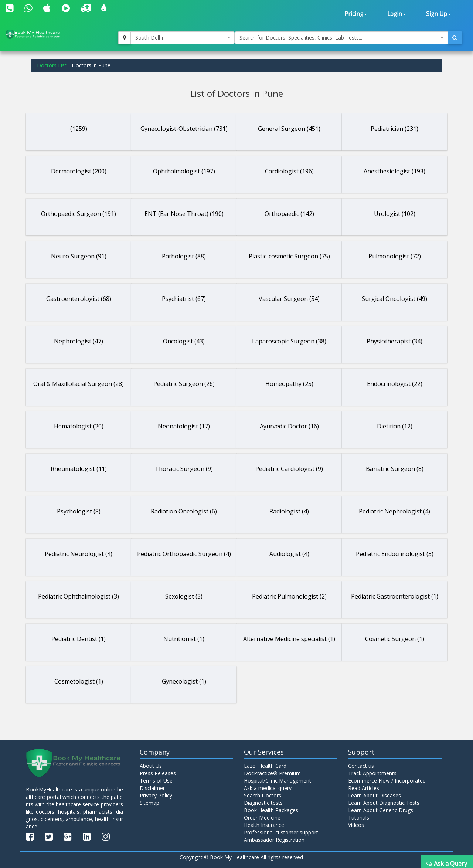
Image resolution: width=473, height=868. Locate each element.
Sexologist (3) (184, 596)
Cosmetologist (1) (79, 681)
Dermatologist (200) (79, 171)
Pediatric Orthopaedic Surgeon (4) (184, 554)
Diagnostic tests (263, 803)
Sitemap (149, 803)
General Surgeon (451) (289, 129)
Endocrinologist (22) (395, 384)
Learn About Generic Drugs (381, 810)
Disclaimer (152, 788)
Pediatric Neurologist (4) (79, 554)
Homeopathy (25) (289, 384)
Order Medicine (262, 818)
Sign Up (438, 14)
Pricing (356, 14)
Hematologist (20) (79, 426)
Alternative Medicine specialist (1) (289, 639)
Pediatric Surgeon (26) (184, 384)
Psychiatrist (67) (184, 299)
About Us (151, 766)
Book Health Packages (271, 810)
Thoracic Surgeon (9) (184, 469)
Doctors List (52, 65)
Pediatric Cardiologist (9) (289, 469)
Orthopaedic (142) (289, 214)
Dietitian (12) (395, 426)
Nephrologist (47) (79, 341)
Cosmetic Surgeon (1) (395, 639)
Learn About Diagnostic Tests (384, 803)
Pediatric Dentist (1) (79, 639)
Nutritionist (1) (184, 639)
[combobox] (183, 38)
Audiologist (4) (289, 554)
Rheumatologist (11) (79, 469)
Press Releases (158, 773)
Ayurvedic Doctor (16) (289, 426)
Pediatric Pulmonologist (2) (289, 596)
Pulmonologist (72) (395, 256)
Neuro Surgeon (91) (79, 256)
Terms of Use (156, 781)
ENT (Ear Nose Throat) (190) (184, 214)
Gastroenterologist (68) (79, 299)
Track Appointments (372, 773)
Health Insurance (264, 825)
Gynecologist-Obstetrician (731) (184, 129)
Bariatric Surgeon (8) (395, 469)
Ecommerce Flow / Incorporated (387, 781)
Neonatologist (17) (184, 426)
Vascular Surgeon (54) (289, 299)
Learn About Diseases (375, 795)
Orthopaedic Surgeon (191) (79, 214)
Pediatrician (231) (394, 129)
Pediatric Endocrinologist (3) (395, 554)
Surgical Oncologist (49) (394, 299)
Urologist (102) (395, 214)
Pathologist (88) (184, 256)
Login (397, 14)
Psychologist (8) (79, 511)
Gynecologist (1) (184, 681)
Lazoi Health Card (265, 766)
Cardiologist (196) (289, 171)
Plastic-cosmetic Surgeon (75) (289, 256)
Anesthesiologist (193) (394, 171)
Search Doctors (263, 795)
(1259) (79, 129)
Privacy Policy (156, 795)
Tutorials (359, 818)
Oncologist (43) (184, 341)
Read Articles (364, 788)
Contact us (361, 766)
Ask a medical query (268, 788)
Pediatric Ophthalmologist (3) (79, 596)
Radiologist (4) (289, 511)
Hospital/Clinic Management (278, 781)
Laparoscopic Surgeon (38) (289, 341)
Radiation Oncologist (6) (184, 511)
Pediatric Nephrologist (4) (394, 511)
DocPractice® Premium (272, 773)
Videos (356, 825)
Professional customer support (281, 832)
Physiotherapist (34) (394, 341)
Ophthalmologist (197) (184, 171)
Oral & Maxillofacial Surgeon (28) (79, 384)
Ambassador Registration (274, 840)
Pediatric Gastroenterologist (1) (395, 596)
